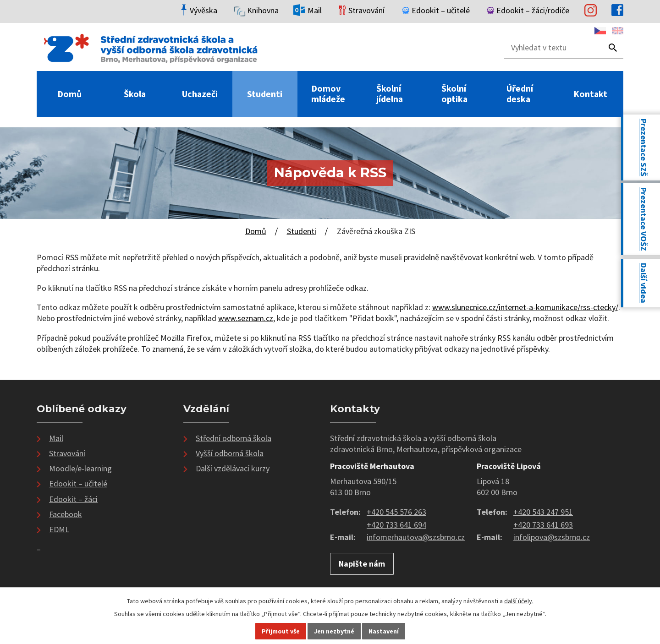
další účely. (519, 601)
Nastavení (384, 631)
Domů (69, 94)
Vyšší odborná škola (230, 453)
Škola (135, 94)
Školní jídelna (390, 94)
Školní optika (454, 94)
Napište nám (362, 564)
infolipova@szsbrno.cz (552, 537)
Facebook (66, 514)
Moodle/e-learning (80, 468)
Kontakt (590, 94)
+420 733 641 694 (396, 525)
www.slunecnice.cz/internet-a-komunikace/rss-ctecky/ (525, 307)
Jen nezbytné (334, 631)
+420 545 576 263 (396, 512)
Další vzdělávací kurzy (233, 468)
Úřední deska (520, 94)
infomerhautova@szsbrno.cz (416, 537)
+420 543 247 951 (543, 512)
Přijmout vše (281, 631)
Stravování (67, 453)
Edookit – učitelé (78, 483)
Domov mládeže (328, 94)
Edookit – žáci (73, 499)
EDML (59, 529)
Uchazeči (200, 94)
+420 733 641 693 (543, 525)
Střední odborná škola (234, 438)
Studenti (265, 94)
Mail (56, 438)
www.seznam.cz (246, 318)
